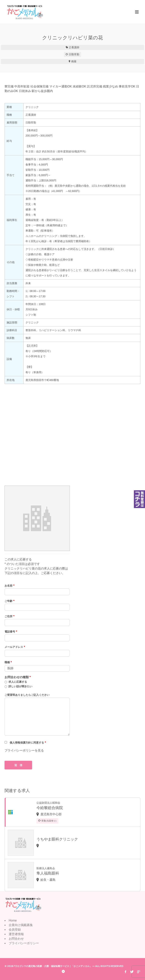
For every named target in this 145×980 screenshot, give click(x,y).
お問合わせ (16, 939)
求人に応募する (18, 682)
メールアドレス (15, 647)
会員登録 (15, 930)
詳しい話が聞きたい (20, 686)
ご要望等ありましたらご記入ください (27, 695)
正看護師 (74, 47)
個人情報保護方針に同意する (28, 743)
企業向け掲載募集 (21, 925)
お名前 (9, 586)
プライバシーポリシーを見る (24, 750)
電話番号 (11, 632)
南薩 (74, 61)
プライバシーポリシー (24, 943)
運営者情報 (16, 934)
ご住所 (9, 616)
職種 (8, 662)
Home (13, 920)
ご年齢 (9, 601)
